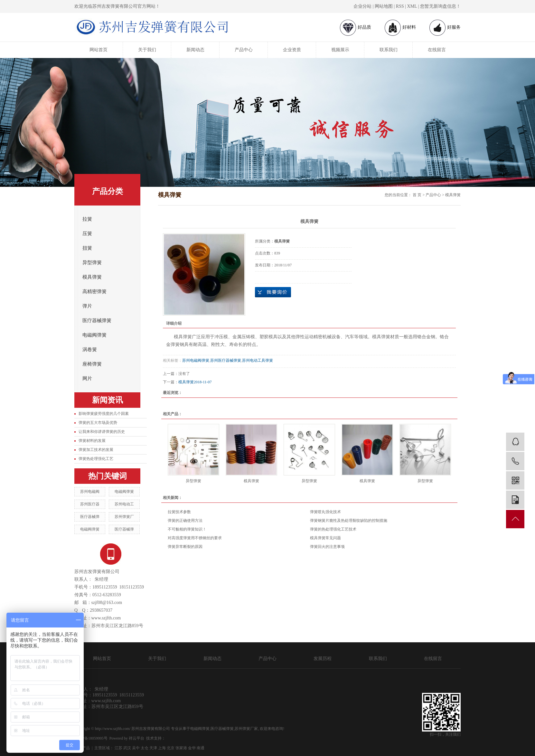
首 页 (417, 195)
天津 (153, 748)
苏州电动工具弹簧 (258, 360)
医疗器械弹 (90, 517)
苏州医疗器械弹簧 (226, 360)
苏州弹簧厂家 (246, 729)
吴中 (136, 748)
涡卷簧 (90, 349)
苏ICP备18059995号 (91, 738)
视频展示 (340, 50)
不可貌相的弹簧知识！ (187, 529)
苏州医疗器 (90, 504)
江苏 (118, 748)
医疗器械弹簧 (97, 321)
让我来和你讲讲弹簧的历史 (102, 432)
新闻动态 (195, 50)
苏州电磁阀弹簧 (196, 360)
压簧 (87, 234)
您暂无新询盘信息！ (440, 6)
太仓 (145, 748)
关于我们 (147, 50)
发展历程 (323, 659)
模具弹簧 (92, 277)
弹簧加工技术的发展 (96, 450)
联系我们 (389, 50)
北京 (171, 748)
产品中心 (244, 50)
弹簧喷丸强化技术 (325, 512)
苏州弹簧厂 (124, 517)
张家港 (181, 748)
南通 (201, 748)
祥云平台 (136, 738)
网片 (87, 378)
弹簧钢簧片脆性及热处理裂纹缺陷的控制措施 (349, 521)
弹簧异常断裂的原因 (185, 547)
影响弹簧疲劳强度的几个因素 (104, 414)
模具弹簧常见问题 (325, 538)
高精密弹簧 (94, 292)
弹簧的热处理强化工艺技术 (333, 529)
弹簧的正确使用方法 (185, 521)
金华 (192, 748)
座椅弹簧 (92, 364)
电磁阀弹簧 (94, 335)
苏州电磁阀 (90, 492)
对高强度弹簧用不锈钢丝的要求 (195, 538)
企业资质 (292, 50)
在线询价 (273, 292)
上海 (162, 748)
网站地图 (384, 6)
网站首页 (99, 50)
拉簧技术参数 (179, 512)
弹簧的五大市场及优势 (98, 423)
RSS (400, 6)
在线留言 (437, 50)
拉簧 (87, 219)
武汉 (127, 748)
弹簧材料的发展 (92, 441)
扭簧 (87, 248)
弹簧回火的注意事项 (327, 547)
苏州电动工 (124, 504)
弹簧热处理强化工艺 (96, 459)
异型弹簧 (92, 263)
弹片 (87, 306)
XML (412, 6)
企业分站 (362, 6)
